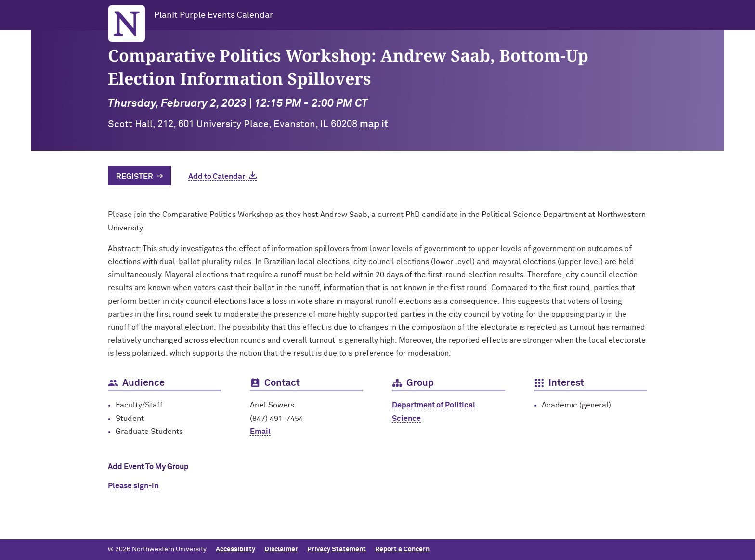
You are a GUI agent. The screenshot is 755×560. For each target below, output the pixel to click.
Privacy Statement (337, 549)
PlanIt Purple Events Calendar (214, 15)
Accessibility (235, 549)
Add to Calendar (217, 177)
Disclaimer (281, 549)
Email (260, 432)
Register (135, 177)
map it (374, 124)
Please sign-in (133, 486)
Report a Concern (402, 549)
